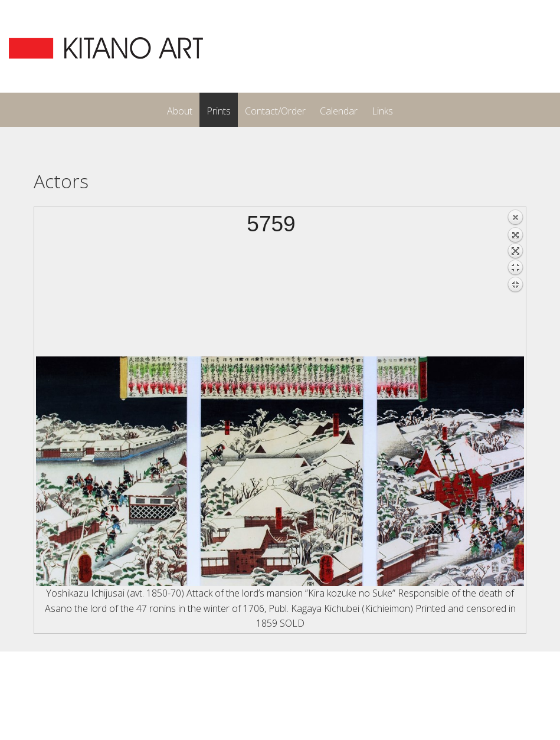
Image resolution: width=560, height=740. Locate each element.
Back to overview (515, 283)
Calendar (339, 111)
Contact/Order (275, 111)
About (180, 111)
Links (382, 111)
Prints (219, 111)
